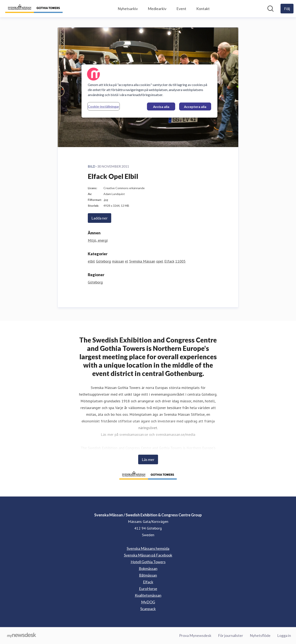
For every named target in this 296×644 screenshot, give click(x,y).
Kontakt (203, 9)
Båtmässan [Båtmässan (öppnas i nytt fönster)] (148, 575)
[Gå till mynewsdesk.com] (22, 636)
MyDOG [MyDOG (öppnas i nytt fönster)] (148, 602)
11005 (180, 261)
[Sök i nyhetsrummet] (270, 9)
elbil (91, 261)
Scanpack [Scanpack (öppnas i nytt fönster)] (148, 609)
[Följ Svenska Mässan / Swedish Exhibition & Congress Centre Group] (287, 9)
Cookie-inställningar (104, 106)
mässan (118, 261)
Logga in (284, 635)
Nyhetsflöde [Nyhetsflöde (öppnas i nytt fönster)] (260, 635)
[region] (149, 91)
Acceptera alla (195, 107)
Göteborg (103, 261)
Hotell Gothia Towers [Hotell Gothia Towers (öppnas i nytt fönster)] (148, 562)
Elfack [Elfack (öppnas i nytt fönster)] (148, 582)
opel (160, 261)
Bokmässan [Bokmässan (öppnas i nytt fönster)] (148, 568)
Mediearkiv (157, 9)
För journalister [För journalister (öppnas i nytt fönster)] (231, 635)
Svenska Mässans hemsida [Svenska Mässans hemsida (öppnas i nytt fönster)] (148, 548)
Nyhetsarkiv (128, 9)
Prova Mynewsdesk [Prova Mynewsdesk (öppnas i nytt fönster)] (195, 635)
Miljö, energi (98, 240)
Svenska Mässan (142, 261)
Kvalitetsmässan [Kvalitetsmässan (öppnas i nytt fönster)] (148, 595)
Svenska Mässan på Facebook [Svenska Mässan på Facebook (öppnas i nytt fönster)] (148, 555)
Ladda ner (100, 218)
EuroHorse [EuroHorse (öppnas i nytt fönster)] (148, 589)
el (127, 261)
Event (181, 9)
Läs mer (148, 459)
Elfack (169, 261)
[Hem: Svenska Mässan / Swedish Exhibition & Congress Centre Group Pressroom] (34, 9)
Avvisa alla (161, 107)
